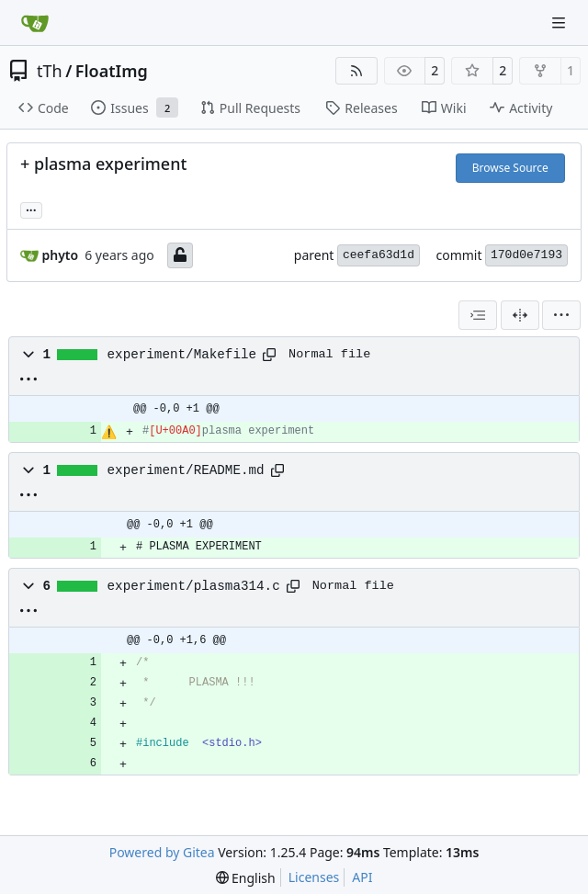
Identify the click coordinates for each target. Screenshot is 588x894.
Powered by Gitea (162, 852)
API (362, 877)
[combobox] (478, 315)
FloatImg (112, 71)
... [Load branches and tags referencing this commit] (31, 209)
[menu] (561, 315)
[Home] (35, 23)
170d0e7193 (526, 255)
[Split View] (520, 315)
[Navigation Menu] (560, 23)
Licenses (314, 877)
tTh (50, 71)
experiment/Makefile (182, 355)
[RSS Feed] (356, 71)
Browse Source (510, 168)
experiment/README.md (186, 470)
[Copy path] (269, 355)
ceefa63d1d (379, 255)
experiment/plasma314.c (194, 586)
